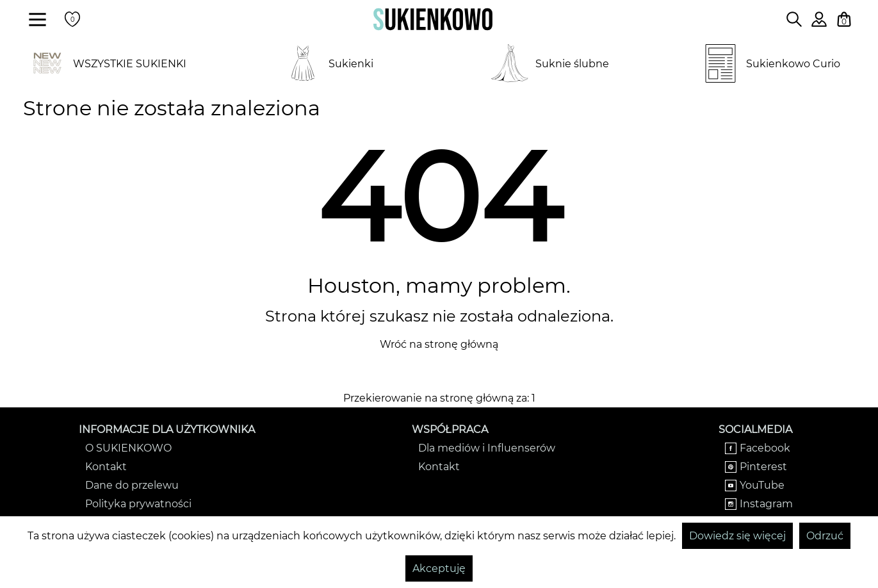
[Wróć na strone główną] (433, 19)
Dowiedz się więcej (737, 536)
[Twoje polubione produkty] (72, 19)
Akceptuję (439, 568)
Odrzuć (825, 536)
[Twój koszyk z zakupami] (844, 19)
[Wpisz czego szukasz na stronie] (794, 19)
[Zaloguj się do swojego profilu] (819, 23)
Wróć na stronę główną (439, 344)
